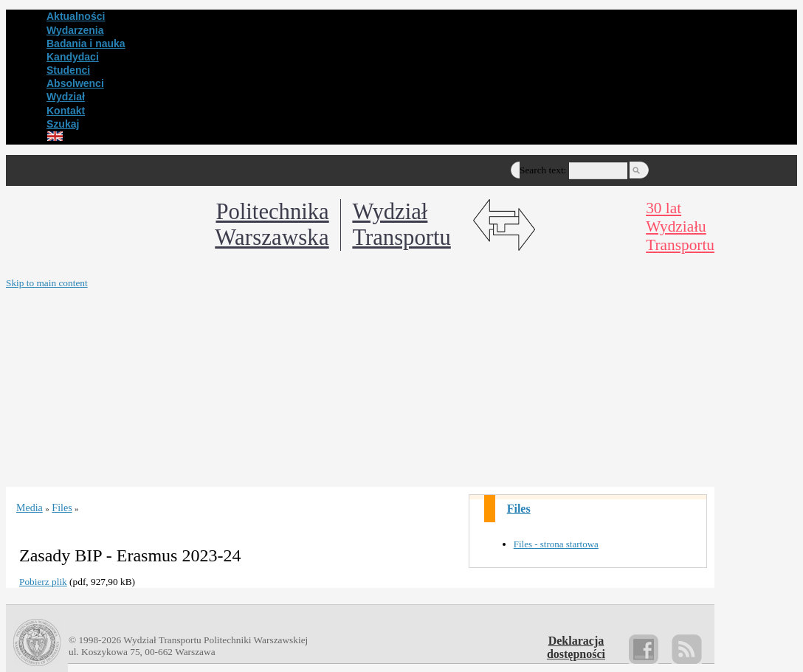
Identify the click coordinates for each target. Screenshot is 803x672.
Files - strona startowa (556, 544)
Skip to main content (47, 283)
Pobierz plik (43, 582)
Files (519, 509)
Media (30, 508)
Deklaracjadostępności (576, 647)
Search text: (543, 170)
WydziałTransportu (401, 225)
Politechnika (272, 225)
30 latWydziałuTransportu (680, 226)
